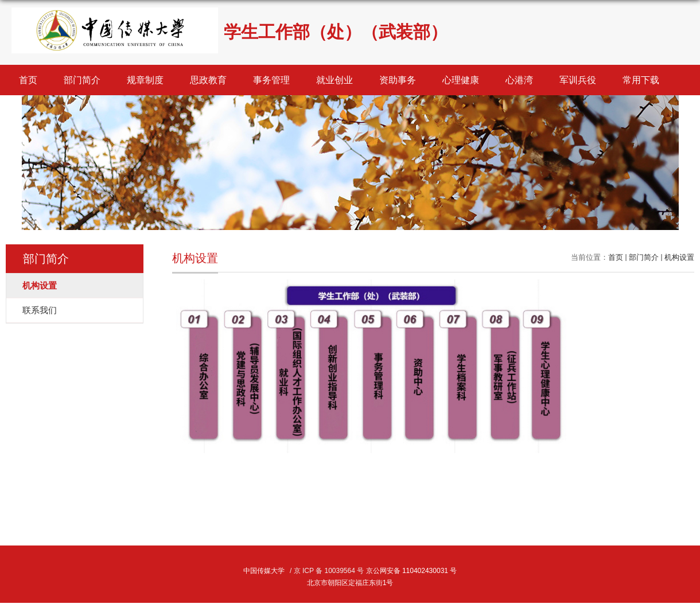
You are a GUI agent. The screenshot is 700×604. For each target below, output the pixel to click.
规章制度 (145, 80)
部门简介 (82, 80)
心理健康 (461, 80)
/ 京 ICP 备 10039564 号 (327, 571)
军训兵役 (578, 80)
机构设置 (679, 257)
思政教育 (208, 80)
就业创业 (335, 80)
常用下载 (641, 80)
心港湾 (519, 80)
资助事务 (398, 80)
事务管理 (271, 80)
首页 (28, 80)
